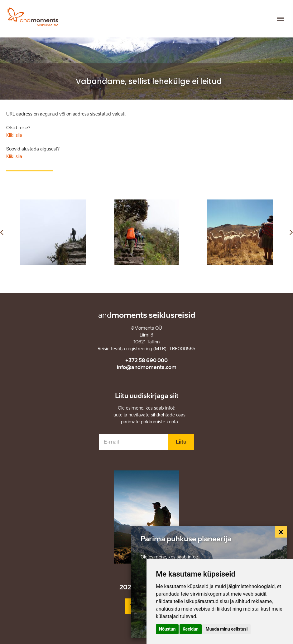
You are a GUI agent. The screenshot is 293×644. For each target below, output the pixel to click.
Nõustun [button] (167, 629)
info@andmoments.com (147, 367)
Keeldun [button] (191, 629)
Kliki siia (14, 135)
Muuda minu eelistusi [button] (226, 629)
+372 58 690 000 (146, 360)
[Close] (281, 532)
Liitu (181, 442)
